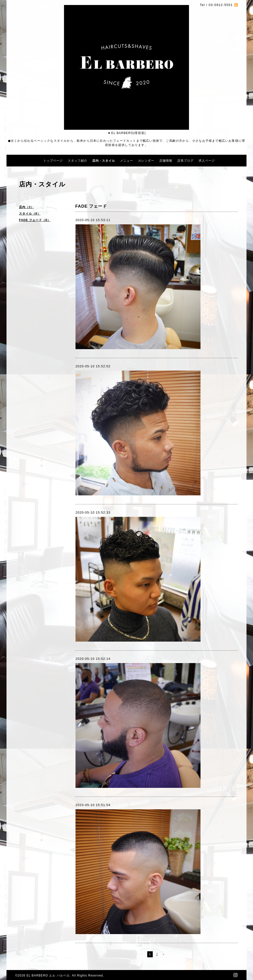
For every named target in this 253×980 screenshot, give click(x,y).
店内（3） (26, 207)
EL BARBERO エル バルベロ (48, 976)
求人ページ (207, 161)
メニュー (126, 161)
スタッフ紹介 (77, 161)
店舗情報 (166, 161)
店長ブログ (185, 161)
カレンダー (146, 161)
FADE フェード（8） (35, 220)
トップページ (53, 161)
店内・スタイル (104, 161)
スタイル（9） (30, 214)
